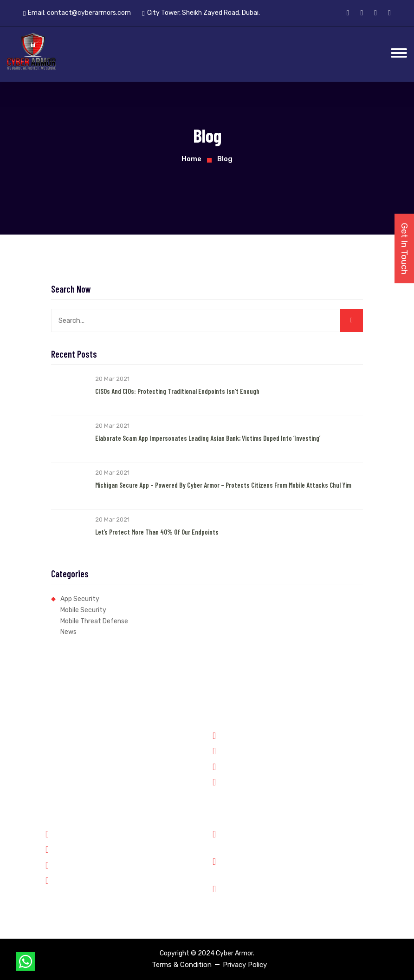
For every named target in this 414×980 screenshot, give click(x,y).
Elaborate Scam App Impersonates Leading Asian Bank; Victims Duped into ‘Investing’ (208, 438)
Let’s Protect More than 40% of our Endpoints (157, 532)
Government (237, 735)
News (68, 632)
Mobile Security (83, 610)
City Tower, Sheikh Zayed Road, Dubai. (288, 893)
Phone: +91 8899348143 (265, 839)
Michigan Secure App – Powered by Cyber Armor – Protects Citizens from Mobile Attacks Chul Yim (223, 485)
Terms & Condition (182, 965)
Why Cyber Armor (77, 833)
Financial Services (245, 766)
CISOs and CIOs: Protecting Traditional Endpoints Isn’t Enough (177, 391)
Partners (64, 849)
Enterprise (233, 781)
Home (191, 159)
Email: (77, 13)
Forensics (232, 750)
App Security (80, 599)
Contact (63, 880)
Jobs (58, 864)
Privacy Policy (245, 965)
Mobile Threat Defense (94, 621)
